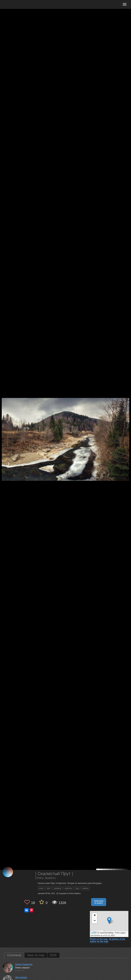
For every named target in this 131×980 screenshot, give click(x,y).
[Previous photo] (3, 426)
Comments (14, 955)
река (41, 888)
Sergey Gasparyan (24, 964)
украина (58, 888)
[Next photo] (128, 426)
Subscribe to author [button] (99, 902)
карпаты (68, 888)
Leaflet (94, 933)
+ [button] (95, 916)
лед (77, 888)
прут (49, 888)
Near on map (36, 955)
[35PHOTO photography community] (16, 4)
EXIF (53, 955)
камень (85, 888)
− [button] (95, 921)
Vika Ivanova (21, 977)
